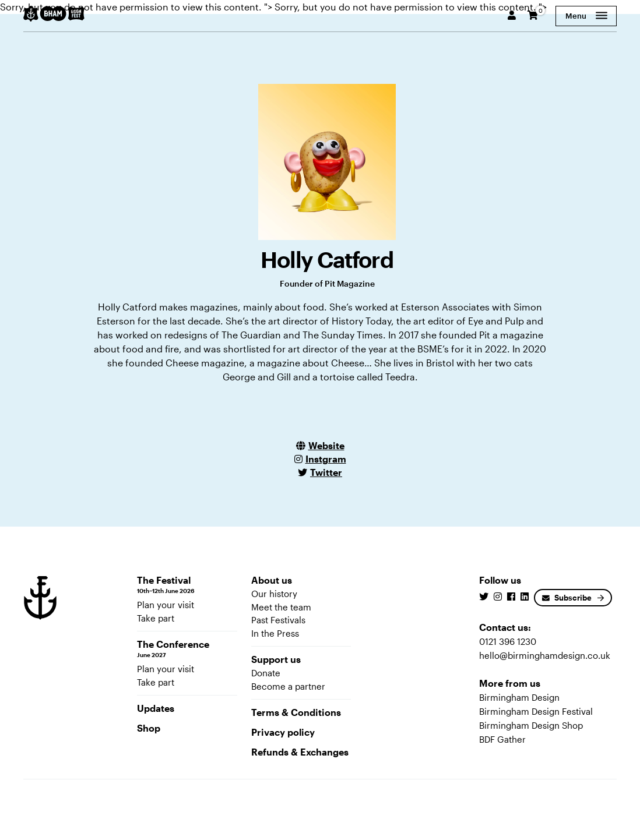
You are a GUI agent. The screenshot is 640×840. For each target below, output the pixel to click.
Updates (156, 708)
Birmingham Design (519, 697)
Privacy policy (283, 732)
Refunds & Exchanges (300, 752)
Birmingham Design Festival (536, 711)
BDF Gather (502, 739)
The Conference (187, 649)
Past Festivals (278, 620)
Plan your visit (166, 605)
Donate (266, 673)
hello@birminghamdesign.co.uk (545, 655)
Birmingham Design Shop (531, 725)
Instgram (326, 459)
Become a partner (288, 686)
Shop (149, 728)
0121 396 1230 (508, 641)
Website (326, 445)
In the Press (275, 633)
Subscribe (567, 598)
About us (272, 580)
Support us (276, 659)
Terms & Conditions (296, 712)
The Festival (187, 585)
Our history (274, 594)
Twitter (326, 472)
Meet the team (281, 607)
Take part (156, 618)
